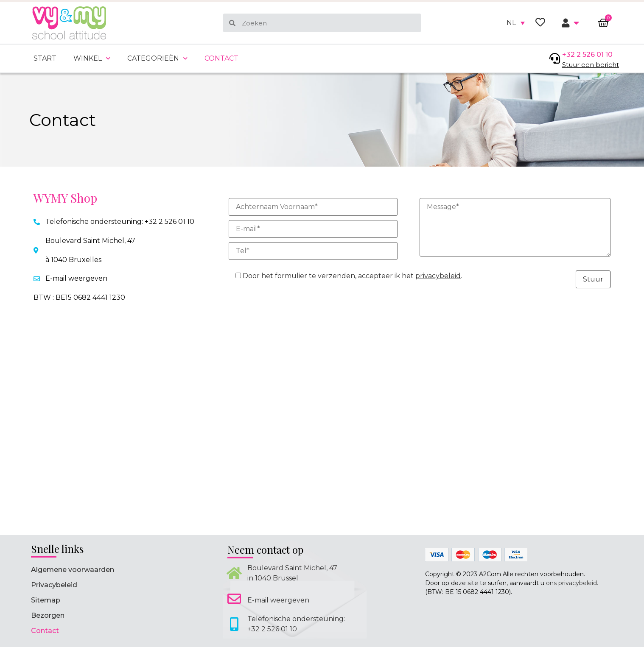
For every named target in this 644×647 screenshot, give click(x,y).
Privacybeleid (54, 585)
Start (45, 58)
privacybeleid (438, 276)
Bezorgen (48, 615)
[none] (516, 23)
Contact (221, 58)
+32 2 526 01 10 (587, 54)
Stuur (593, 279)
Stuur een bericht (591, 65)
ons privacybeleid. (572, 583)
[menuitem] (516, 23)
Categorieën (157, 58)
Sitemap (46, 600)
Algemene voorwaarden (73, 570)
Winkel (92, 58)
